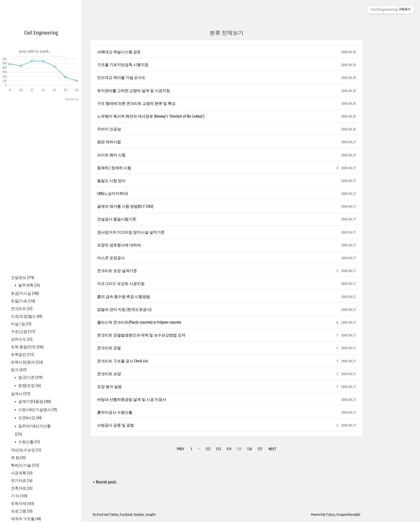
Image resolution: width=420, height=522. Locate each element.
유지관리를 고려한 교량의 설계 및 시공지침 (134, 91)
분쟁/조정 (29, 386)
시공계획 (22, 473)
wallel (356, 514)
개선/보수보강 (26, 450)
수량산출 (29, 442)
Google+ (151, 514)
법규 (19, 370)
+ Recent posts (105, 482)
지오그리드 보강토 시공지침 (121, 284)
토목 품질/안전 (27, 347)
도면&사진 (30, 418)
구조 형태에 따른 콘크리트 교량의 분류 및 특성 (136, 103)
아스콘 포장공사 (111, 258)
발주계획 (29, 285)
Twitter (114, 514)
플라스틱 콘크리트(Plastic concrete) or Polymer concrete (139, 322)
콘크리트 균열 (109, 348)
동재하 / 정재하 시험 (114, 168)
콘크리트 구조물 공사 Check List (123, 361)
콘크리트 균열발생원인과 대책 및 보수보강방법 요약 (141, 335)
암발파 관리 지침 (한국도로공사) (124, 309)
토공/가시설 (25, 293)
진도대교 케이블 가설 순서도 (121, 77)
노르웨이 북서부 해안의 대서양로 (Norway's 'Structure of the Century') (151, 116)
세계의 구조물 (26, 519)
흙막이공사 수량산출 (115, 412)
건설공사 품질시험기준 (117, 219)
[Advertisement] (41, 183)
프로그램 (22, 511)
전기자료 (22, 481)
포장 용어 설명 (109, 387)
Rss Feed (98, 514)
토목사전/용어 (27, 362)
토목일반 (23, 354)
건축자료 (22, 488)
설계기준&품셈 (34, 401)
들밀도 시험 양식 (111, 181)
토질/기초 (23, 301)
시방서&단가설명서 (37, 410)
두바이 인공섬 (109, 129)
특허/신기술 (25, 465)
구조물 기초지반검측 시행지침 (123, 65)
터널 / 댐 (21, 324)
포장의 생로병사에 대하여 (119, 245)
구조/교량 (23, 332)
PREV (181, 449)
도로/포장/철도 (27, 316)
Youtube (139, 514)
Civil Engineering (41, 33)
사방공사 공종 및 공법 (116, 425)
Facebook (126, 514)
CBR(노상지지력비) (113, 193)
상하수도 (22, 339)
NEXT (272, 449)
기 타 (19, 496)
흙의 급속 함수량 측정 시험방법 (124, 297)
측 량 (18, 458)
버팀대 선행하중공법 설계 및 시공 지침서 (132, 399)
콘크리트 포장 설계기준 (117, 271)
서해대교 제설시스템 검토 (119, 52)
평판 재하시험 (109, 142)
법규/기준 (30, 377)
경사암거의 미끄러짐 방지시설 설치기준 (131, 232)
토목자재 (23, 503)
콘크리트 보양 (109, 374)
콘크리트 (22, 309)
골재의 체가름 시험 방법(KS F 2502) (125, 206)
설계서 (21, 394)
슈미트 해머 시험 (111, 155)
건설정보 (23, 278)
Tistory (331, 514)
